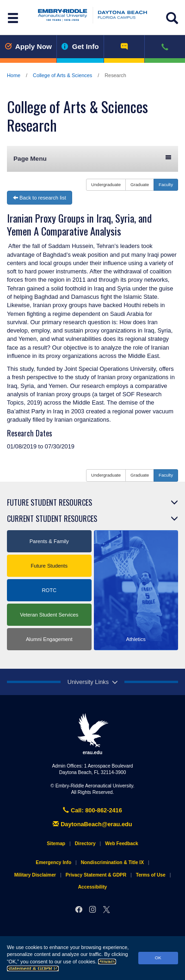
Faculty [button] (166, 185)
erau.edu (92, 734)
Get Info (80, 46)
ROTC (49, 590)
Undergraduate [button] (106, 185)
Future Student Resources (49, 502)
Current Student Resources (52, 519)
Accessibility (93, 887)
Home (14, 75)
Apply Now (28, 46)
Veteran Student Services (49, 615)
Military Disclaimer (35, 875)
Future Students (49, 566)
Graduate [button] (140, 185)
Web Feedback (121, 844)
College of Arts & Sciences (62, 75)
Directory (85, 844)
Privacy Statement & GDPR (96, 875)
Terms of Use (151, 875)
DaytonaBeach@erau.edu (92, 824)
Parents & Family (49, 541)
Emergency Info (53, 862)
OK (158, 958)
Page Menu (92, 158)
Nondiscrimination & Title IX (112, 862)
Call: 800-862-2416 (92, 810)
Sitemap (56, 844)
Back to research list (40, 198)
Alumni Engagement (49, 639)
